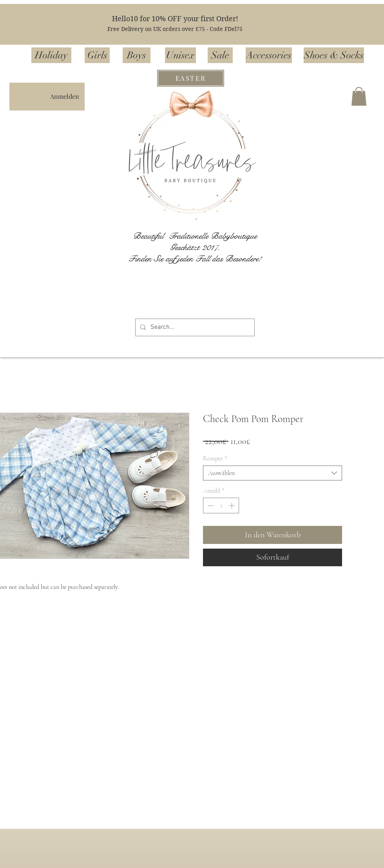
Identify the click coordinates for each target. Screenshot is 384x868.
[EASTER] (191, 78)
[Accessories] (269, 55)
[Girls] (97, 55)
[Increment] (232, 506)
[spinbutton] (221, 506)
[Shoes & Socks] (334, 55)
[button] (359, 96)
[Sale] (220, 55)
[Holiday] (51, 55)
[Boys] (137, 55)
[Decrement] (210, 506)
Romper (215, 458)
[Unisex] (180, 55)
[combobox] (273, 473)
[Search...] (194, 327)
